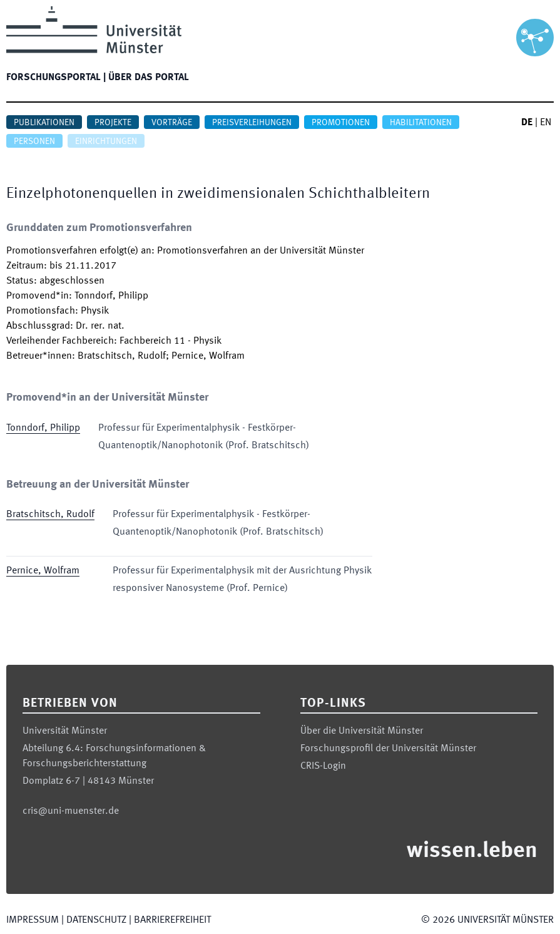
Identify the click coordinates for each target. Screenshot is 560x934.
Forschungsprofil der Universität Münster (388, 749)
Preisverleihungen (252, 123)
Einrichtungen (106, 141)
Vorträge (172, 123)
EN (546, 123)
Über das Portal (149, 78)
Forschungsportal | (56, 78)
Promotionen (341, 123)
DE (527, 123)
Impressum (33, 920)
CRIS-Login (323, 766)
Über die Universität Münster (362, 731)
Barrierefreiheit (172, 920)
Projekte (113, 123)
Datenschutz (96, 920)
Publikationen (44, 123)
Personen (34, 141)
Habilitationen (421, 123)
